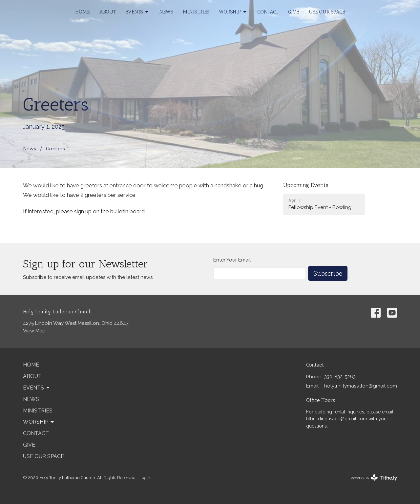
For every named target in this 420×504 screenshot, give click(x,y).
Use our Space (327, 12)
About (107, 12)
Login (145, 478)
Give (294, 12)
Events (137, 12)
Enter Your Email (232, 260)
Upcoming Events (306, 185)
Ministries (196, 12)
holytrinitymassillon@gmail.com (361, 386)
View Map (34, 331)
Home (82, 12)
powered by (374, 478)
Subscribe (328, 273)
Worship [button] (39, 422)
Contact (268, 12)
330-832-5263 (340, 377)
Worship (233, 12)
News (166, 12)
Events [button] (37, 388)
